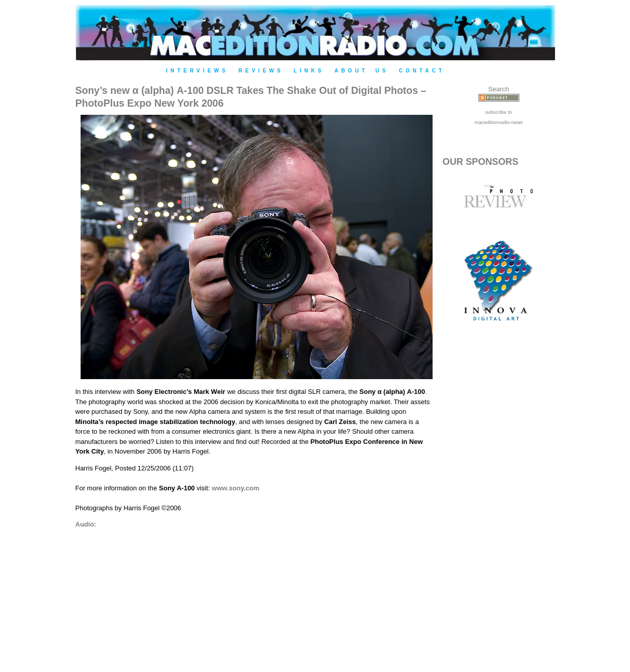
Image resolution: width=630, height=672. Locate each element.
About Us (362, 71)
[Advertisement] (499, 506)
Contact (422, 71)
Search (499, 89)
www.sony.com (235, 488)
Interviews (197, 71)
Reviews (261, 71)
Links (309, 71)
